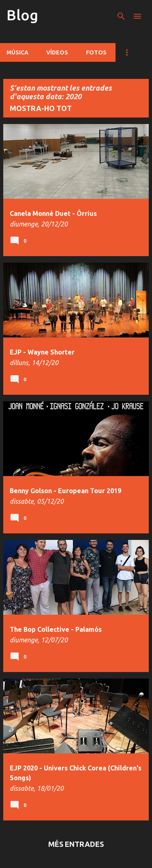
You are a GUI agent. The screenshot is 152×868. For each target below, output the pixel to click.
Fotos (96, 52)
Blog (22, 15)
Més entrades (76, 844)
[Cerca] (121, 16)
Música (17, 52)
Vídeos (57, 52)
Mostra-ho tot (41, 108)
